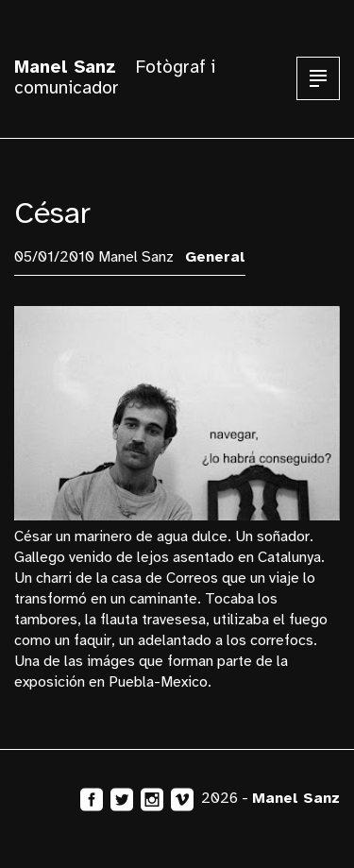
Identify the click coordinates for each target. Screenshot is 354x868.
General (215, 257)
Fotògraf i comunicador (115, 77)
